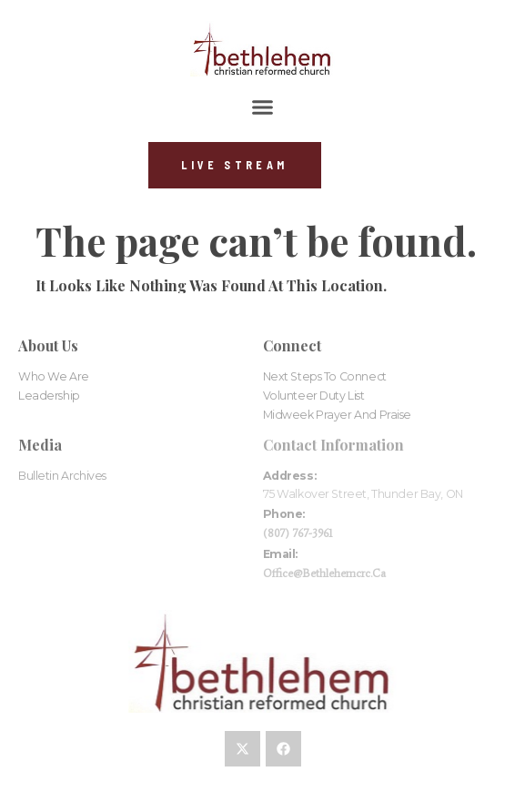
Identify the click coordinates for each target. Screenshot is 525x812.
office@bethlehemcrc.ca (324, 573)
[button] (263, 107)
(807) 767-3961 (298, 533)
